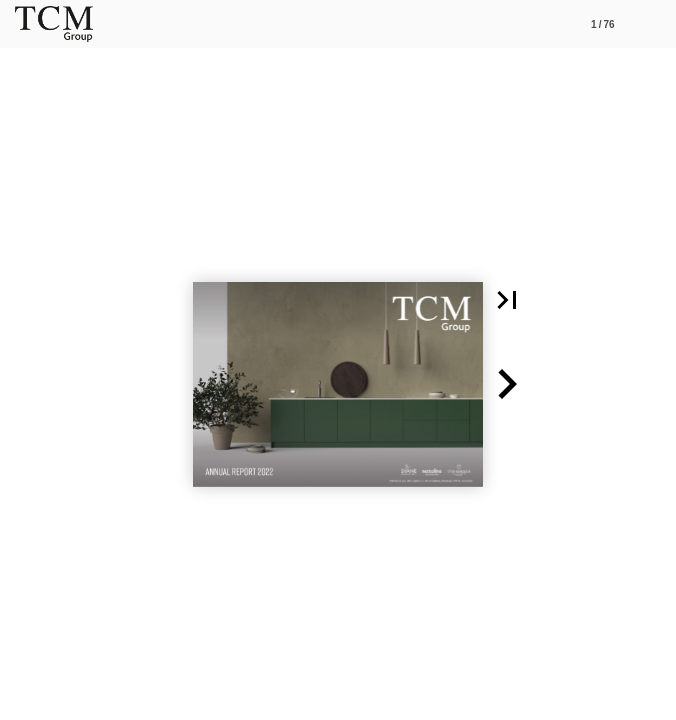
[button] (507, 300)
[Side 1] (603, 24)
